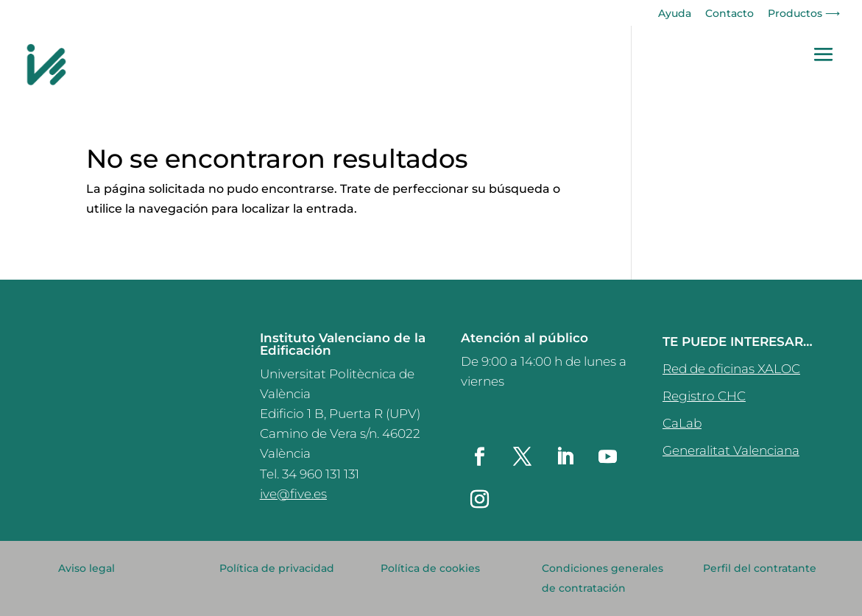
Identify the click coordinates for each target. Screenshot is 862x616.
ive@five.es (293, 494)
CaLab (682, 423)
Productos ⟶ (804, 14)
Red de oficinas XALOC (731, 369)
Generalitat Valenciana (731, 450)
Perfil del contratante (760, 568)
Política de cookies (430, 568)
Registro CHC (704, 396)
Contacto (729, 14)
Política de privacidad (277, 568)
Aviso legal (86, 568)
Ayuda (675, 14)
